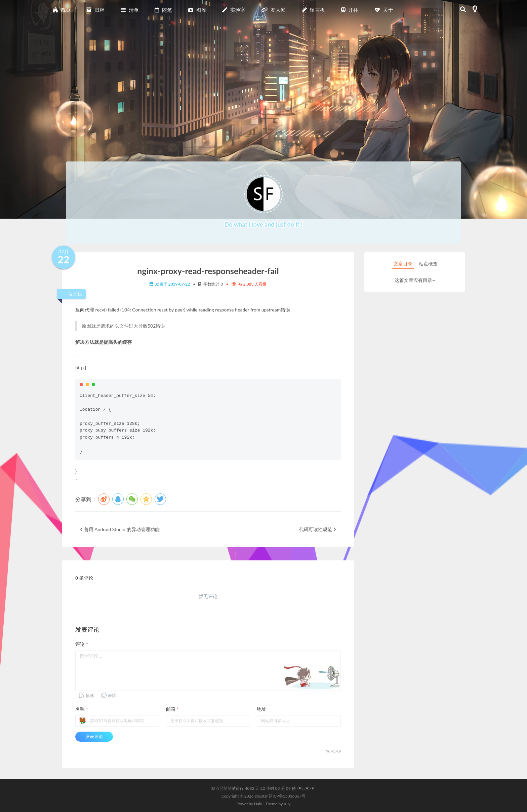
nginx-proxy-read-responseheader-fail (208, 271)
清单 (130, 10)
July (287, 804)
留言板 (313, 10)
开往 (350, 10)
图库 (197, 10)
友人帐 (274, 10)
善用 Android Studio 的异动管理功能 (120, 529)
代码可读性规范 (317, 529)
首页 (62, 10)
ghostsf (262, 796)
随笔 (163, 10)
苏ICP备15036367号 (287, 796)
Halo (258, 804)
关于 (384, 10)
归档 (95, 10)
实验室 (234, 10)
